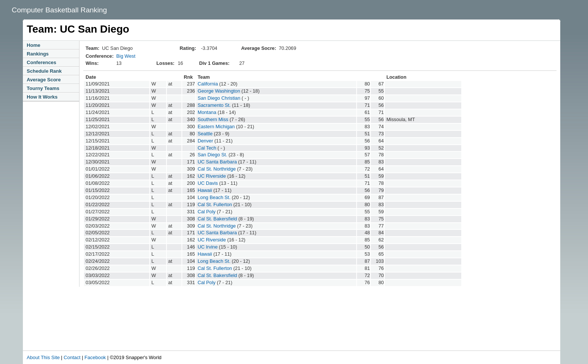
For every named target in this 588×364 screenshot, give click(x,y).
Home (33, 45)
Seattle (205, 134)
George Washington (219, 91)
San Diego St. (212, 155)
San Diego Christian (219, 98)
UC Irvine (208, 247)
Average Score (44, 80)
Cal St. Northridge (217, 169)
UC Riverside (212, 176)
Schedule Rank (44, 71)
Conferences (41, 62)
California (208, 84)
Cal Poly (207, 212)
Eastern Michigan (216, 127)
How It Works (42, 97)
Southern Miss (213, 119)
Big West (126, 56)
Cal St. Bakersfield (217, 219)
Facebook (95, 357)
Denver (205, 141)
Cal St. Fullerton (215, 204)
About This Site (43, 357)
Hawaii (205, 190)
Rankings (38, 54)
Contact (72, 357)
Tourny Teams (43, 88)
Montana (207, 112)
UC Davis (208, 183)
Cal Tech (207, 148)
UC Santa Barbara (217, 162)
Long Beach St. (214, 197)
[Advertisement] (182, 330)
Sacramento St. (214, 105)
